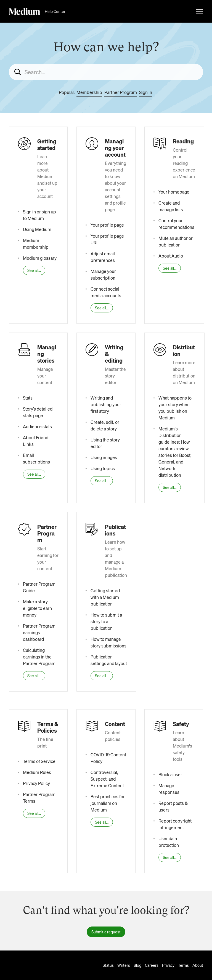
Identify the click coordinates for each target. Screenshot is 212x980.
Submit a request (106, 932)
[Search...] (106, 72)
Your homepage (174, 192)
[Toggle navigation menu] (200, 11)
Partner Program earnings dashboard (39, 632)
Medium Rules (37, 772)
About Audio (171, 256)
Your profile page (107, 225)
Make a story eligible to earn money (37, 608)
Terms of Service (39, 761)
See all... (34, 270)
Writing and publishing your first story (106, 404)
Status (108, 965)
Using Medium (37, 229)
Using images (104, 457)
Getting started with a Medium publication (105, 597)
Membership (89, 92)
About (198, 965)
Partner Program (121, 92)
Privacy (168, 965)
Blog (137, 965)
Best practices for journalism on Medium (108, 803)
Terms (183, 965)
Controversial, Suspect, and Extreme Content (107, 779)
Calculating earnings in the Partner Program (39, 657)
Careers (152, 965)
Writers (124, 965)
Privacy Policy (36, 783)
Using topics (103, 468)
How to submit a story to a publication (106, 621)
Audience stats (37, 426)
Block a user (170, 774)
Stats (28, 398)
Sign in (146, 92)
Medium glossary (40, 258)
